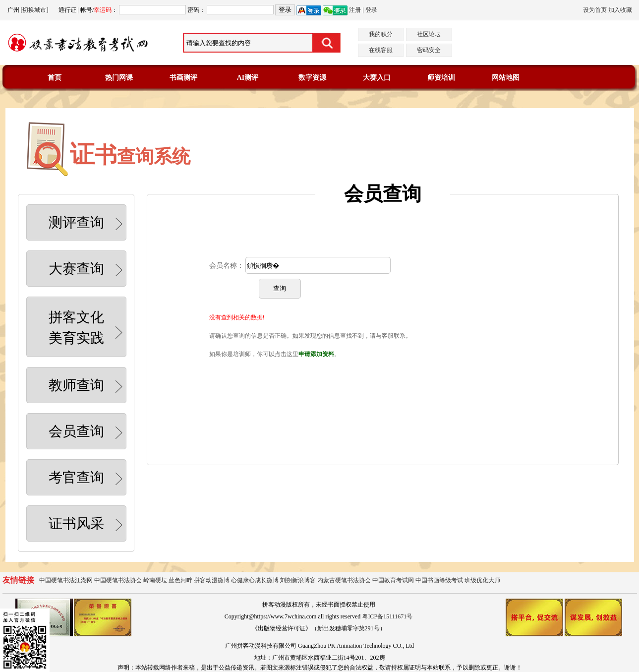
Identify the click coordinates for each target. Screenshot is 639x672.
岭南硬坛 (155, 580)
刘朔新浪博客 (298, 580)
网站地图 (506, 78)
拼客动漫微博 (212, 580)
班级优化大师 (482, 580)
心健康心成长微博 (255, 580)
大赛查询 (87, 270)
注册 (355, 10)
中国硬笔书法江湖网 (66, 580)
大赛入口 (377, 78)
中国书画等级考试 (439, 580)
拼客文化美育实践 (87, 328)
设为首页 (595, 10)
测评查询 (87, 224)
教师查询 (87, 386)
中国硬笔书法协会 (118, 580)
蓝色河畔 (180, 580)
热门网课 (119, 78)
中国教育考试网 (393, 580)
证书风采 (87, 525)
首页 (55, 78)
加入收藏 (620, 10)
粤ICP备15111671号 (387, 616)
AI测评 (248, 78)
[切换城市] (35, 10)
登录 (371, 10)
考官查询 (87, 479)
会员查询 (87, 432)
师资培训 (441, 78)
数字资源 (312, 78)
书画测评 (183, 78)
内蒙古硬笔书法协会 (344, 580)
